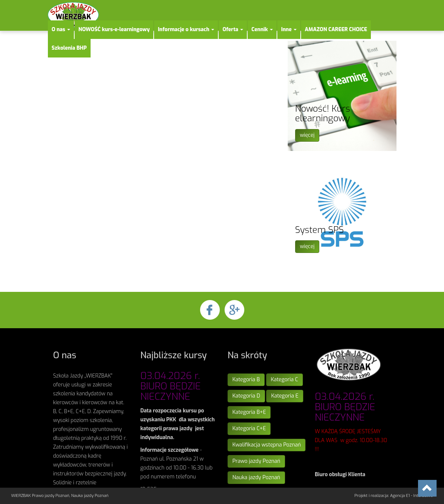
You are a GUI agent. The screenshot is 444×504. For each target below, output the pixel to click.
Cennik (262, 29)
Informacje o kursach (186, 29)
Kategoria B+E (249, 412)
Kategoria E (285, 396)
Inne (289, 29)
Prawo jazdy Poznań (256, 461)
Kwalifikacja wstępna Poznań (267, 445)
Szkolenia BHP (69, 48)
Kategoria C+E (249, 429)
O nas (61, 29)
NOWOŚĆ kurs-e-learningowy (114, 29)
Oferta (233, 29)
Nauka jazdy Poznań (256, 477)
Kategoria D (246, 396)
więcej (307, 135)
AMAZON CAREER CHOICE (336, 29)
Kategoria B (246, 380)
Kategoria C (285, 380)
